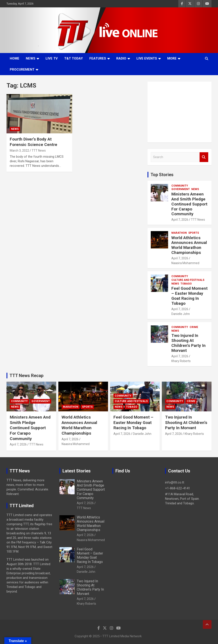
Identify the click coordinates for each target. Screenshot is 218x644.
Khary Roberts (181, 361)
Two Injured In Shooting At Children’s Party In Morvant (188, 343)
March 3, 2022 (19, 151)
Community (180, 186)
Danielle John (181, 314)
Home (15, 58)
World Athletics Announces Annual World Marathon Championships (189, 245)
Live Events (147, 58)
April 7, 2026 (180, 220)
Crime (194, 327)
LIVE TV (52, 58)
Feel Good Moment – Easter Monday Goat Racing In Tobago (189, 296)
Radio (121, 58)
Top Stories (162, 175)
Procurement (22, 70)
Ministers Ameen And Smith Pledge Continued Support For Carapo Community (189, 204)
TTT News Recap (26, 376)
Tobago (186, 284)
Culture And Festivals (188, 280)
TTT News (39, 151)
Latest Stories (77, 471)
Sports (194, 233)
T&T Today (74, 58)
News (31, 58)
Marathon (179, 233)
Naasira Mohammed (185, 263)
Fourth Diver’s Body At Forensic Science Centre (34, 142)
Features (98, 58)
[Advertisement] (179, 112)
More (172, 58)
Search (204, 157)
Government (181, 189)
